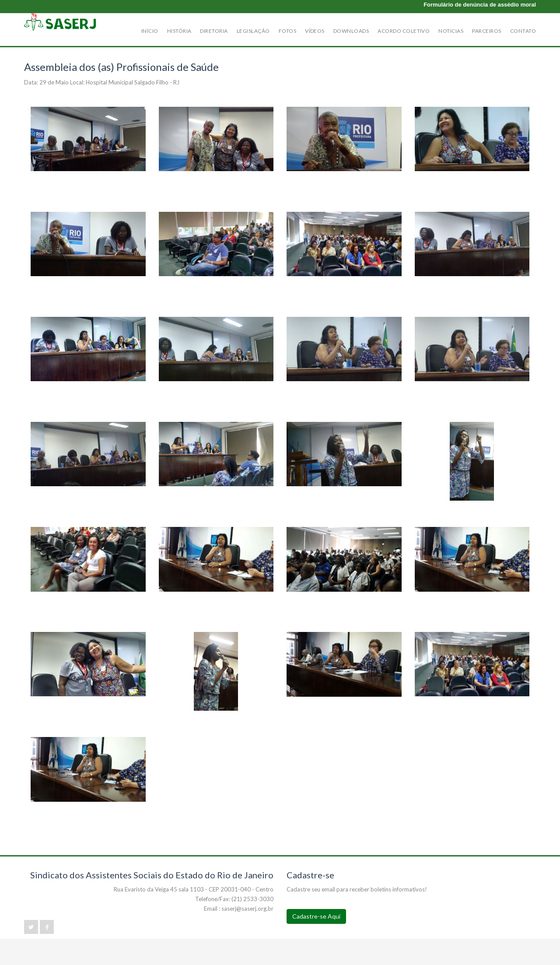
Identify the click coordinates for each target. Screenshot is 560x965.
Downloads (351, 31)
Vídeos (315, 31)
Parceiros (486, 31)
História (179, 31)
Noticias (451, 31)
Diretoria (214, 31)
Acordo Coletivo (404, 31)
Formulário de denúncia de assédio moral (480, 5)
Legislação (253, 31)
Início (150, 31)
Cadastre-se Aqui (316, 916)
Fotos (287, 31)
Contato (523, 31)
